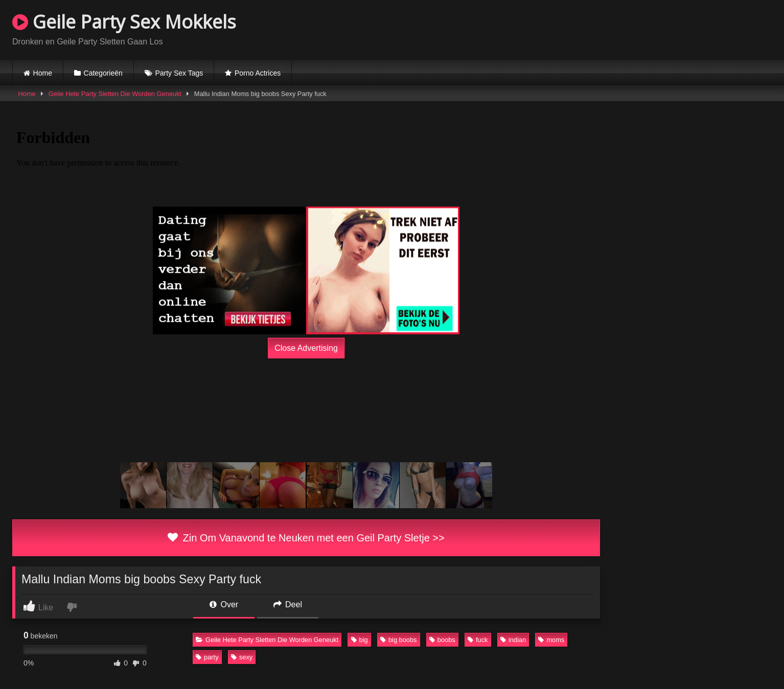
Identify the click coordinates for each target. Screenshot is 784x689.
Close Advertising (306, 348)
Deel (288, 604)
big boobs (399, 640)
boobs (442, 640)
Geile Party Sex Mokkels (124, 22)
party (207, 657)
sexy (242, 657)
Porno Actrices (258, 73)
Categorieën (103, 73)
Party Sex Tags (179, 73)
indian (513, 640)
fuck (478, 640)
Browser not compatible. (652, 29)
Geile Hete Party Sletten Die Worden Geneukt (115, 94)
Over (224, 604)
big (360, 640)
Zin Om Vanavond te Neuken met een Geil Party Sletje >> (306, 538)
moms (551, 640)
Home (43, 73)
